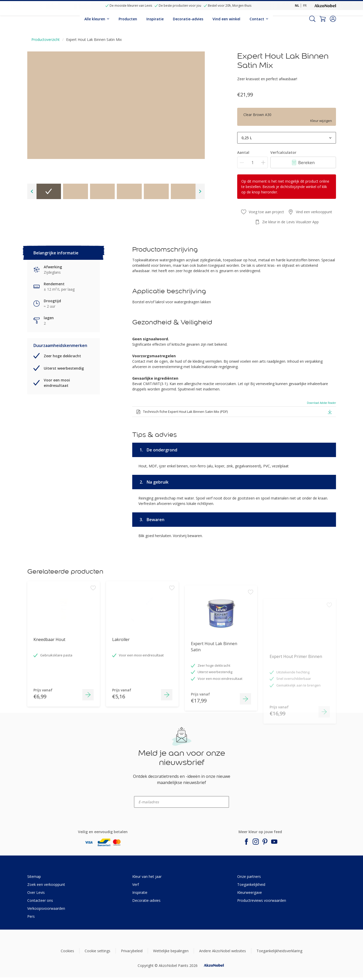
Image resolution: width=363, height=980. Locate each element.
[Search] (312, 19)
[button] (333, 19)
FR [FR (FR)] (305, 5)
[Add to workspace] (93, 626)
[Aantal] (253, 162)
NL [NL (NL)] (297, 5)
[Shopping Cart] (323, 19)
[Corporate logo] (325, 5)
